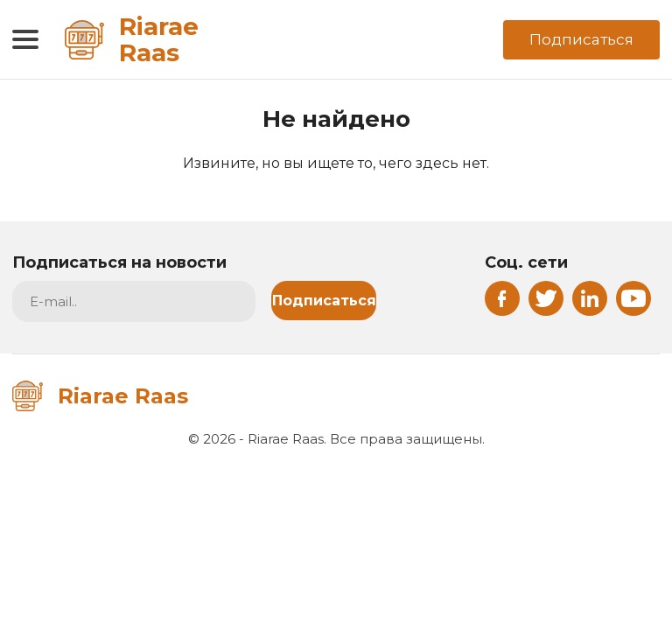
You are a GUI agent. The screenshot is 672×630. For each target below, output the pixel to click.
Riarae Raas (132, 39)
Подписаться (581, 39)
